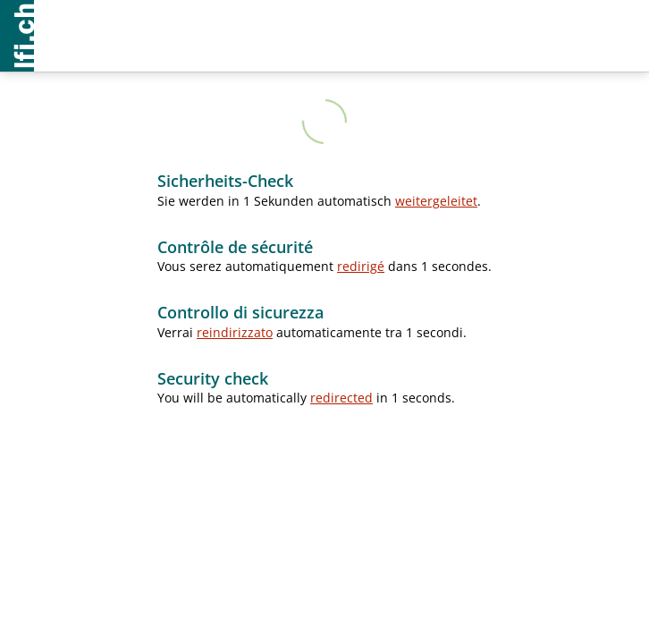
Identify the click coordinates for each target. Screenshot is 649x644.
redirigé (361, 266)
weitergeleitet (436, 201)
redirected (341, 398)
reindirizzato (235, 332)
